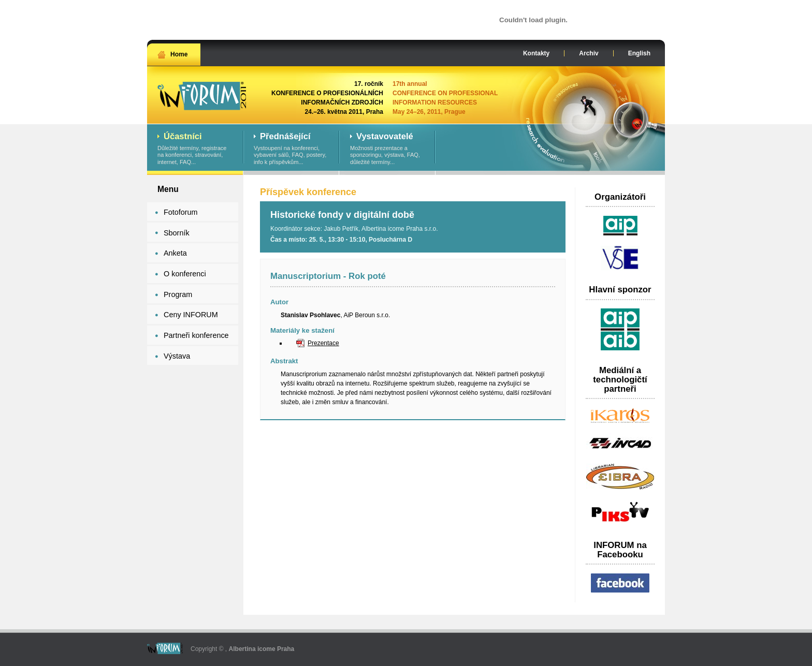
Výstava (177, 356)
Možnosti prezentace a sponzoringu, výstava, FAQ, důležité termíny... (388, 149)
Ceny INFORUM (191, 315)
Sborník (177, 233)
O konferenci (185, 274)
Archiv (589, 53)
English (639, 53)
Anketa (175, 253)
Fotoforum (181, 212)
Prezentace (323, 343)
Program (178, 294)
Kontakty (536, 53)
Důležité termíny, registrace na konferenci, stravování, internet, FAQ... (195, 149)
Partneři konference (196, 335)
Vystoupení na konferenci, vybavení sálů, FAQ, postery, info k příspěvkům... (291, 149)
